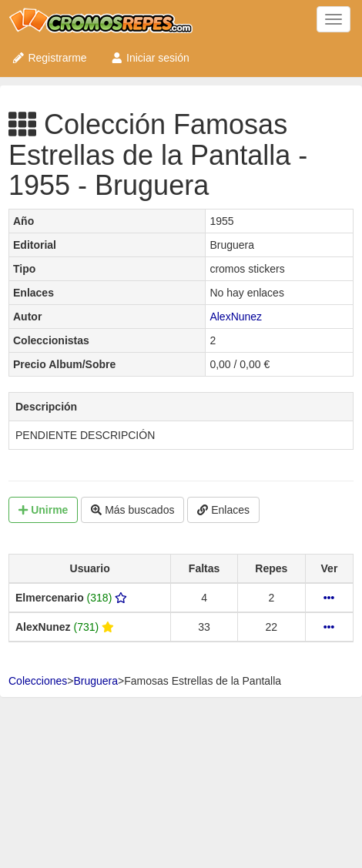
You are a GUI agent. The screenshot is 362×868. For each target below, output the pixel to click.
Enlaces (223, 510)
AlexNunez (236, 317)
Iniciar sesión (150, 58)
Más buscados (132, 510)
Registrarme (49, 58)
